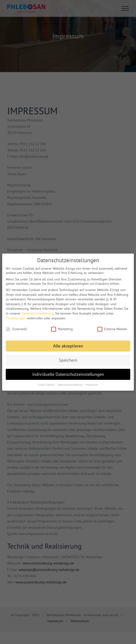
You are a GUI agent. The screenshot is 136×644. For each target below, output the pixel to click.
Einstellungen (16, 316)
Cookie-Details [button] (46, 383)
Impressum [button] (92, 383)
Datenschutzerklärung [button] (70, 383)
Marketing (62, 327)
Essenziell (16, 327)
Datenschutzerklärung (38, 311)
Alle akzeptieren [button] (68, 344)
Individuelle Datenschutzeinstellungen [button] (68, 372)
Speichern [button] (68, 358)
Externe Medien (112, 327)
